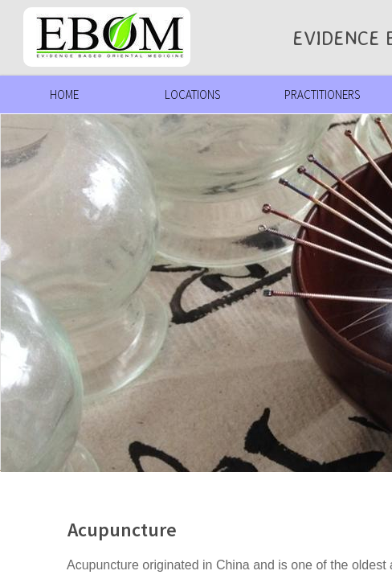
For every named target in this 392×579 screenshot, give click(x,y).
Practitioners (322, 94)
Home (64, 94)
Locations (192, 94)
